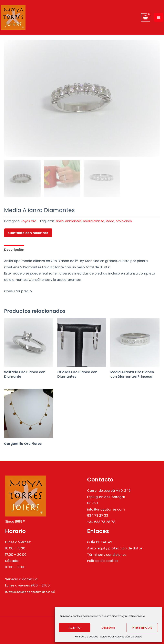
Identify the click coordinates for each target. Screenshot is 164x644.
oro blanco (124, 221)
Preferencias (142, 628)
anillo (60, 221)
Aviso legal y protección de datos (121, 637)
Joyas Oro (29, 221)
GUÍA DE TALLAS (100, 542)
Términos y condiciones (107, 555)
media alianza (94, 221)
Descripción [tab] (14, 250)
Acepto (75, 628)
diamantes (73, 221)
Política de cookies (86, 637)
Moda (110, 221)
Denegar (108, 628)
